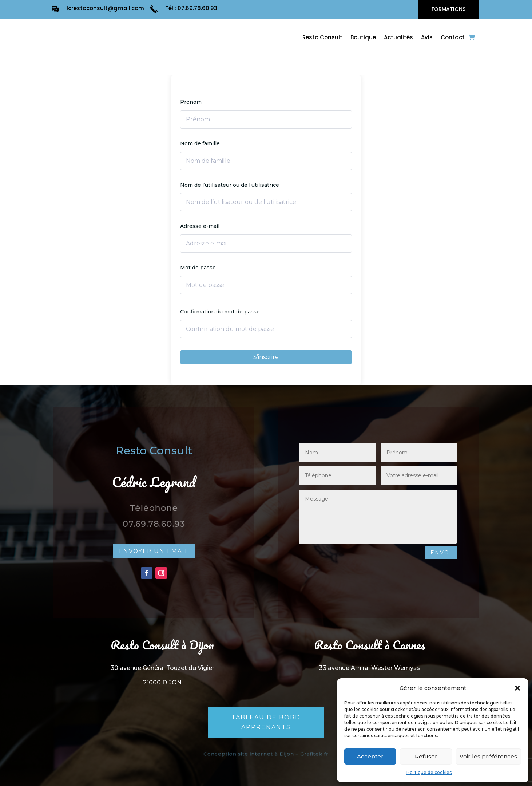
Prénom (191, 102)
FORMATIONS (448, 9)
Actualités (398, 38)
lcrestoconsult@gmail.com (105, 8)
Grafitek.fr (310, 754)
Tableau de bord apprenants (266, 722)
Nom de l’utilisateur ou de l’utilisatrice (230, 185)
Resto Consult (322, 38)
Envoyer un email (154, 551)
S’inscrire (266, 357)
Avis (427, 38)
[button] (517, 688)
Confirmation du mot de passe (220, 312)
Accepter (370, 756)
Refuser (426, 756)
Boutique (363, 38)
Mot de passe (198, 268)
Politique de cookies (429, 772)
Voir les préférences (488, 756)
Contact (453, 38)
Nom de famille (200, 143)
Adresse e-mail (200, 226)
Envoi (441, 553)
